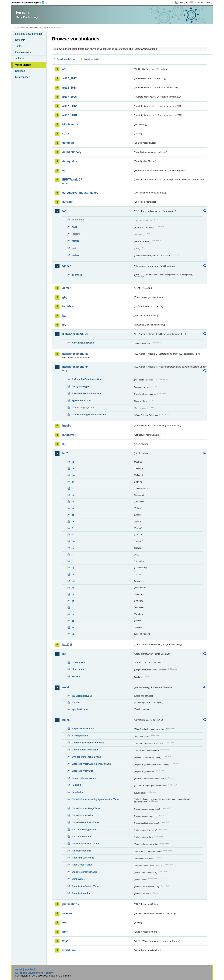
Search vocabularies (66, 59)
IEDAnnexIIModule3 (75, 354)
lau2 (65, 453)
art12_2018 (70, 88)
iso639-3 (76, 785)
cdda (66, 134)
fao (64, 211)
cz (73, 488)
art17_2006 (70, 97)
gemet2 (67, 288)
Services (20, 71)
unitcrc (76, 255)
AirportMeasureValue (83, 728)
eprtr (65, 170)
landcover (69, 435)
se (73, 614)
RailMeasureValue (81, 851)
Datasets (20, 40)
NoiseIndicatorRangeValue (86, 808)
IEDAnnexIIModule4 (75, 367)
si (73, 621)
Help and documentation (29, 34)
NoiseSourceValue (82, 837)
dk (73, 502)
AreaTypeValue (80, 736)
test (65, 922)
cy (73, 482)
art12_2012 (70, 78)
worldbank (69, 950)
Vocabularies (23, 65)
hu (73, 541)
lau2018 (67, 645)
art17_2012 (70, 106)
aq (64, 69)
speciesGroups (80, 709)
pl (73, 594)
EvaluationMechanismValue (87, 757)
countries (77, 275)
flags (75, 227)
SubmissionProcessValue (86, 886)
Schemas (20, 58)
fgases (67, 266)
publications (71, 904)
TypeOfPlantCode (81, 400)
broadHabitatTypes (82, 696)
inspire (67, 426)
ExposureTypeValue (83, 771)
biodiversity (70, 124)
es (73, 522)
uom (65, 932)
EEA (30, 2)
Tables (19, 46)
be (73, 468)
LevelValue (78, 792)
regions (76, 703)
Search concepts (91, 59)
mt (73, 581)
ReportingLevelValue (83, 858)
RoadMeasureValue (82, 865)
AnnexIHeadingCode (83, 343)
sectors (76, 676)
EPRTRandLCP (72, 180)
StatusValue (78, 879)
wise (65, 941)
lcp (64, 654)
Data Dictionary (41, 27)
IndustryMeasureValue (84, 778)
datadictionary (72, 152)
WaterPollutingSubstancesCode (89, 415)
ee (73, 508)
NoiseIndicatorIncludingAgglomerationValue (95, 799)
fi (73, 528)
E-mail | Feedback (25, 969)
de (73, 495)
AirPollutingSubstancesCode (87, 379)
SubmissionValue (81, 893)
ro (73, 607)
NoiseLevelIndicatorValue (85, 822)
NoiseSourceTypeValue (84, 830)
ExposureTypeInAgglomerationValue (91, 764)
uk (73, 634)
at (73, 462)
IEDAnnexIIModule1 (75, 334)
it (73, 555)
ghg (65, 297)
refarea (76, 241)
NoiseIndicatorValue (83, 815)
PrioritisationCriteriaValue (86, 844)
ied (64, 325)
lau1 (65, 444)
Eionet (29, 27)
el (73, 515)
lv (73, 574)
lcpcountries (79, 662)
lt (73, 561)
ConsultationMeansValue (85, 750)
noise (66, 720)
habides (68, 306)
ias (64, 316)
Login (181, 2)
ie (73, 548)
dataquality (70, 161)
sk (73, 627)
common (68, 143)
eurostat (68, 202)
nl (73, 588)
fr (73, 535)
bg (73, 475)
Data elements (23, 52)
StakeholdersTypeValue (84, 872)
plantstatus (78, 669)
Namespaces (23, 77)
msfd (66, 687)
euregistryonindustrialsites (80, 193)
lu (73, 568)
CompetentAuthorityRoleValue (88, 743)
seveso (67, 913)
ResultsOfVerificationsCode (87, 393)
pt (73, 601)
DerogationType (80, 386)
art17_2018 (70, 115)
